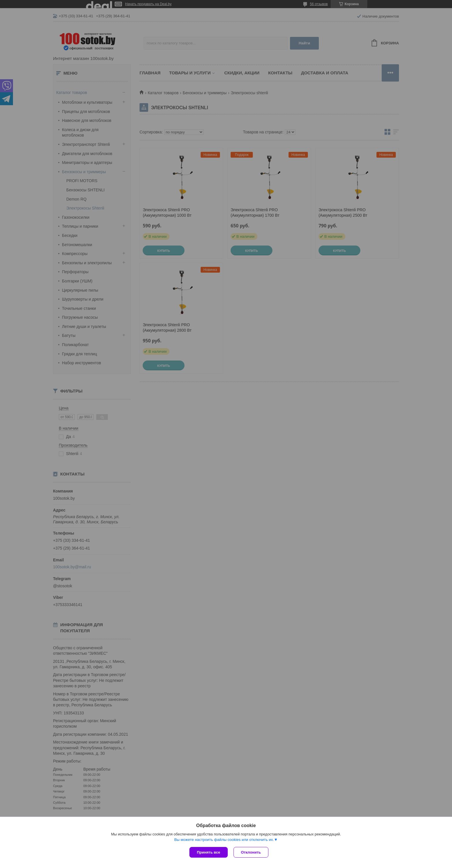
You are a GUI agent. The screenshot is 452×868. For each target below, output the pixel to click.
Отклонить (251, 852)
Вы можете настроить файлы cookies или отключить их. (224, 840)
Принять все (209, 852)
